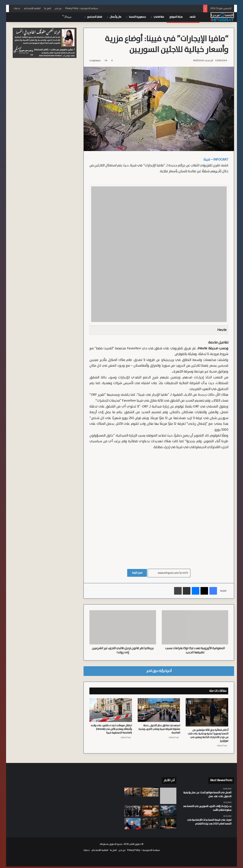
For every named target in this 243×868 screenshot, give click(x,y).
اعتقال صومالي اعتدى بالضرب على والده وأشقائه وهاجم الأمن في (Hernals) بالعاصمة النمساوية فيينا (111, 729)
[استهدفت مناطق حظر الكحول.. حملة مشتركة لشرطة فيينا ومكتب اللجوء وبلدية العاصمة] (159, 710)
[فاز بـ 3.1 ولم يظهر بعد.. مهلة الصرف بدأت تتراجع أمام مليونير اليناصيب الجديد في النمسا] (150, 811)
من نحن (58, 8)
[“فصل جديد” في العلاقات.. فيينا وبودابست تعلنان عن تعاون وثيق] (168, 796)
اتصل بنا (48, 8)
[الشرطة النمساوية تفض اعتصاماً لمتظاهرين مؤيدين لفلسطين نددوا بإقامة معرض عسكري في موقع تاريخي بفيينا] (133, 811)
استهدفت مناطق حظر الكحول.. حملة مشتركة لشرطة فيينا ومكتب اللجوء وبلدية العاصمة (159, 729)
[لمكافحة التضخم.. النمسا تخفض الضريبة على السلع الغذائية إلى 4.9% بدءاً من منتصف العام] (150, 792)
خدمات (17, 8)
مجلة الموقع (177, 17)
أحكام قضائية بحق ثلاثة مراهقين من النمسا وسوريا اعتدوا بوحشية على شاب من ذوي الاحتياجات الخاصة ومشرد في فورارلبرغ (208, 735)
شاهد (193, 17)
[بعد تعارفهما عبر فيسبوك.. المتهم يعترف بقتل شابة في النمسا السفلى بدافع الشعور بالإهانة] (168, 823)
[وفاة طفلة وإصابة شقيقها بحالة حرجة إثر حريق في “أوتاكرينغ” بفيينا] (133, 792)
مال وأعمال (116, 17)
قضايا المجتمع (95, 17)
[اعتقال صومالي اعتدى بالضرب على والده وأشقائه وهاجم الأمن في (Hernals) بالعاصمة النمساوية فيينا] (111, 710)
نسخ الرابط (137, 573)
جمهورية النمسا (137, 17)
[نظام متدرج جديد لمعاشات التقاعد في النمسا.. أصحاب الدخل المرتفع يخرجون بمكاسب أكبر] (133, 824)
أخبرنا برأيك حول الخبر (159, 671)
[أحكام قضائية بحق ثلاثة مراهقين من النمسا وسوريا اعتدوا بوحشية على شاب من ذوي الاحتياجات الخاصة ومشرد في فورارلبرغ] (207, 712)
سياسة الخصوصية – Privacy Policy (82, 8)
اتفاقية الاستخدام (32, 8)
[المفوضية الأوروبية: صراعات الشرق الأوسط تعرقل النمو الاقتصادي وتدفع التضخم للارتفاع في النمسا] (168, 811)
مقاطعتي (159, 17)
